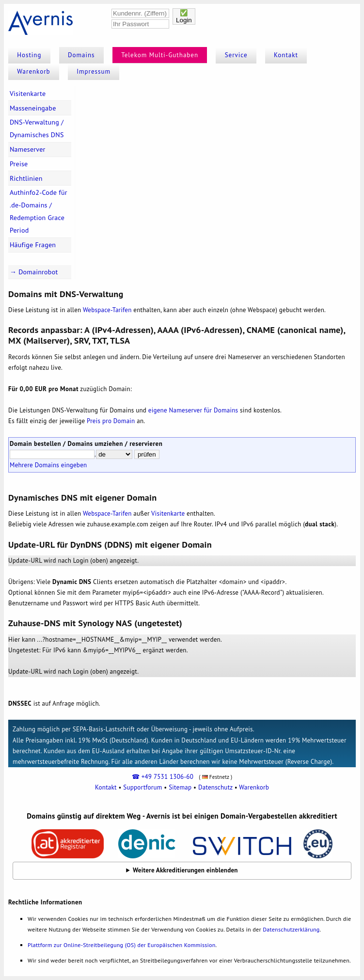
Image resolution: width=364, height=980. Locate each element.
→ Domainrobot (34, 272)
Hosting (29, 55)
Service (236, 55)
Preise (19, 164)
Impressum (94, 71)
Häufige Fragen (33, 245)
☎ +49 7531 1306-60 (163, 777)
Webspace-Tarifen (107, 310)
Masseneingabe (33, 108)
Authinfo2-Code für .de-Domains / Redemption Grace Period (39, 211)
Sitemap (180, 787)
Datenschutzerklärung (291, 929)
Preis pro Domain (111, 421)
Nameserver (28, 149)
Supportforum (142, 787)
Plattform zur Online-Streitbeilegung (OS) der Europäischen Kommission (121, 945)
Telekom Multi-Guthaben (160, 55)
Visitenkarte (28, 94)
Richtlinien (26, 178)
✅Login (184, 16)
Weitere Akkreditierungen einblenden (185, 870)
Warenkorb (33, 71)
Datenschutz (215, 787)
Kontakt (286, 55)
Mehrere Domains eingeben (48, 465)
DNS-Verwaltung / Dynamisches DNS (37, 128)
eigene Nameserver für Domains (193, 410)
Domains (81, 55)
